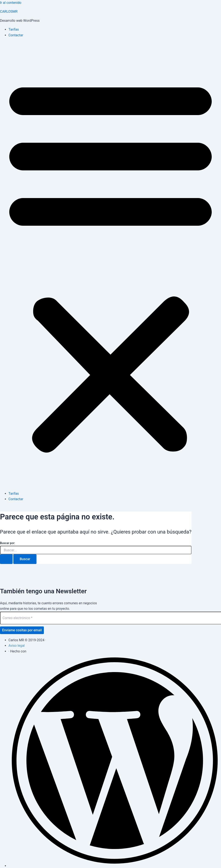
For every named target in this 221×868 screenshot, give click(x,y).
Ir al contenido (11, 3)
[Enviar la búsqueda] (6, 559)
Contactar (16, 35)
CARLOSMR (9, 12)
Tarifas (14, 29)
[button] (110, 264)
